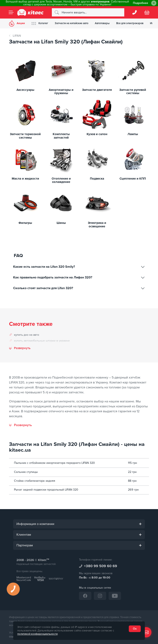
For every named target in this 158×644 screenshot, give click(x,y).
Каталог (40, 23)
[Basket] (147, 12)
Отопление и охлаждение (61, 180)
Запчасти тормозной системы (25, 136)
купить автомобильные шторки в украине (42, 341)
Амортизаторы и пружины (61, 92)
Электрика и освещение (97, 225)
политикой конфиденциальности (37, 634)
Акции (17, 23)
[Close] (154, 3)
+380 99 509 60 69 (100, 566)
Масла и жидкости (25, 179)
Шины (61, 223)
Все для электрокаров (130, 23)
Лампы (133, 134)
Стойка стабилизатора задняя (35, 481)
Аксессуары (25, 90)
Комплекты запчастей (61, 136)
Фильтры (25, 223)
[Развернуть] (20, 425)
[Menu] (11, 12)
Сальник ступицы (26, 472)
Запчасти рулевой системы (133, 92)
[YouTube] (115, 596)
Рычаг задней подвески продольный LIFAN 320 (46, 490)
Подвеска (97, 179)
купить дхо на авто (27, 335)
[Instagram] (100, 596)
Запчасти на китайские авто (71, 23)
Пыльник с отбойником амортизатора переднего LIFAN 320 (54, 463)
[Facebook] (85, 596)
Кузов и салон (97, 134)
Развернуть (22, 348)
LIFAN (17, 36)
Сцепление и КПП (133, 179)
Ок (135, 629)
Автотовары (102, 23)
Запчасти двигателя (97, 90)
